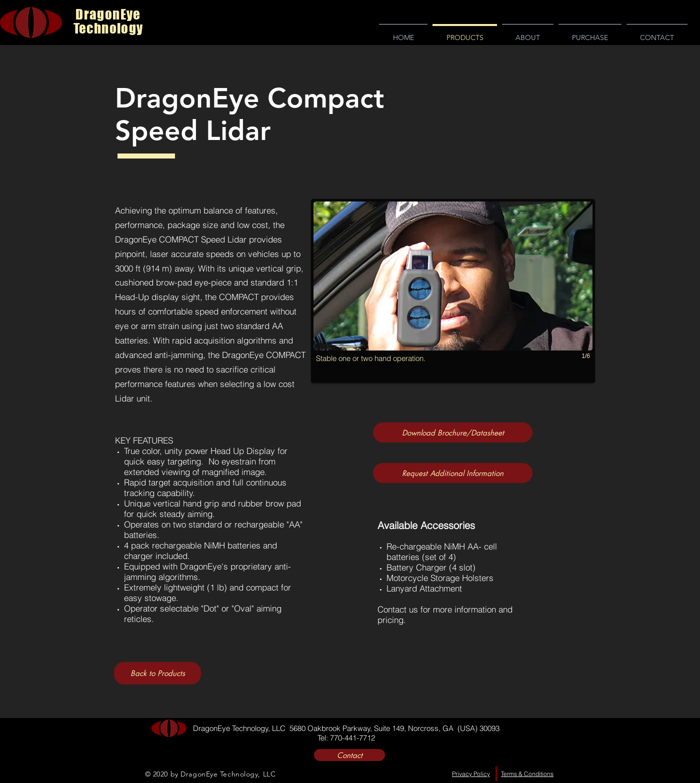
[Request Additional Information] (453, 473)
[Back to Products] (157, 673)
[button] (453, 291)
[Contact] (349, 755)
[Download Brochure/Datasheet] (453, 432)
